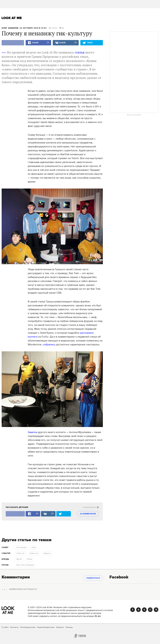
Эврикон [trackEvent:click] (47, 553)
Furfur (80, 636)
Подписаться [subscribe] (93, 578)
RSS (156, 610)
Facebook (133, 610)
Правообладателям (46, 627)
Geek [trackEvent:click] (34, 548)
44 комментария (88, 514)
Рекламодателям (28, 627)
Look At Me (12, 18)
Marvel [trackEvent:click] (19, 559)
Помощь (69, 627)
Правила (60, 627)
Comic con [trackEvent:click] (20, 553)
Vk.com (138, 610)
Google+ (150, 610)
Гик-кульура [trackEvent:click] (21, 548)
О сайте (5, 627)
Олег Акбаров (10, 28)
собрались (49, 345)
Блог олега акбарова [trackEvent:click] (25, 565)
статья (80, 52)
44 (62, 28)
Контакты (14, 627)
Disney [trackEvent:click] (30, 559)
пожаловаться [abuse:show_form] (91, 507)
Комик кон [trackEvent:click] (34, 553)
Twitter (144, 610)
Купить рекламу (134, 115)
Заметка (32, 432)
